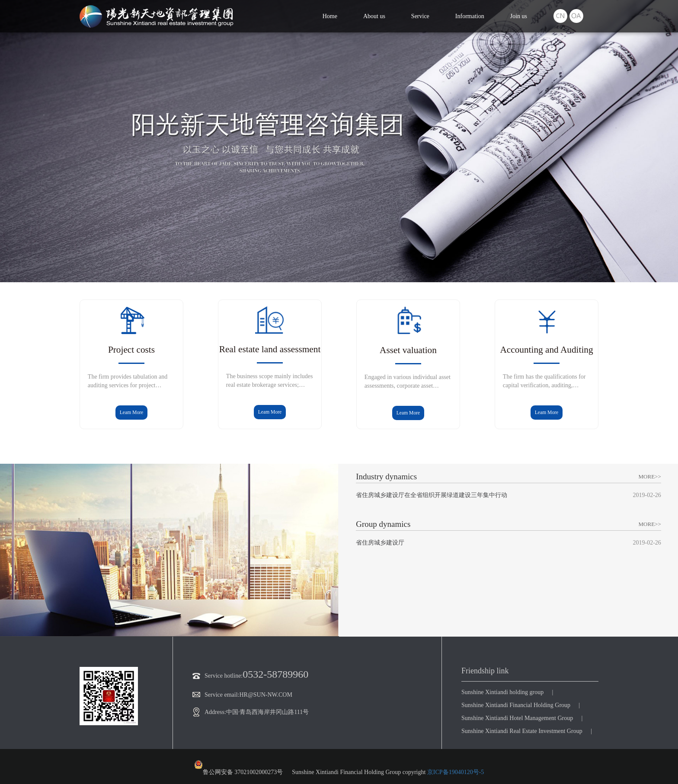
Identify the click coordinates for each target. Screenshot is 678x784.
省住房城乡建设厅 (380, 543)
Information (470, 16)
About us (374, 16)
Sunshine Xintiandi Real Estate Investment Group (522, 731)
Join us (519, 16)
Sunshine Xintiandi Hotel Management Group (517, 718)
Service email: (216, 695)
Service (420, 16)
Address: (210, 712)
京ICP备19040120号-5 (456, 772)
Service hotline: (217, 676)
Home (330, 16)
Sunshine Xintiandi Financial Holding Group (516, 705)
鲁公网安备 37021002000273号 (239, 768)
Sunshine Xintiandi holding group (502, 692)
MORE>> (650, 476)
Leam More (131, 413)
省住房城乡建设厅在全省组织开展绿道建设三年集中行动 (432, 495)
